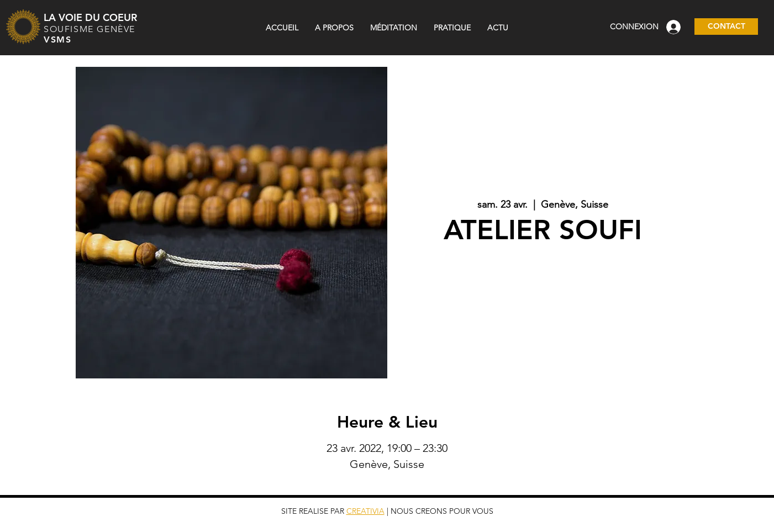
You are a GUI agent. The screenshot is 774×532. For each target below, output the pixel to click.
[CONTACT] (726, 27)
